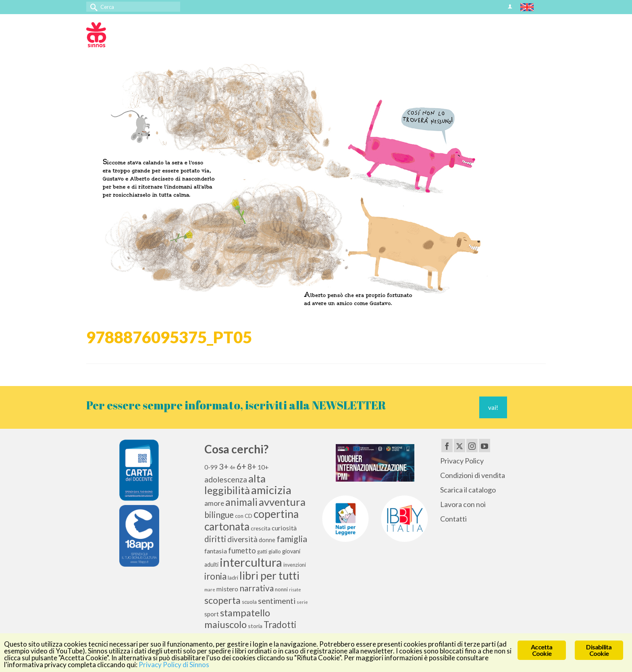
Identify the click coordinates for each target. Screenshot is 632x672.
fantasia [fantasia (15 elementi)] (216, 551)
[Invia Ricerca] (92, 7)
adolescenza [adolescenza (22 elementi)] (226, 479)
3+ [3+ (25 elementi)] (224, 466)
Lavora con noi (463, 504)
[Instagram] (472, 445)
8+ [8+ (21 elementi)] (252, 467)
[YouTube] (484, 445)
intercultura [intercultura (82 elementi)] (251, 562)
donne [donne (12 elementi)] (267, 540)
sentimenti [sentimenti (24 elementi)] (277, 601)
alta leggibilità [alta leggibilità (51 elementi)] (235, 484)
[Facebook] (447, 445)
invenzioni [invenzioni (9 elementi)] (295, 565)
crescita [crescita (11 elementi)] (261, 528)
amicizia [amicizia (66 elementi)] (271, 490)
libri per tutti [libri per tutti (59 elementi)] (269, 576)
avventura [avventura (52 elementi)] (282, 502)
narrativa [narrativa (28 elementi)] (257, 588)
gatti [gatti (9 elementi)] (262, 552)
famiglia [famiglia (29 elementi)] (292, 539)
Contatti (453, 519)
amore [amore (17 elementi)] (214, 503)
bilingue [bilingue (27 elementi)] (219, 515)
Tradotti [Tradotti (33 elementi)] (280, 625)
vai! (493, 407)
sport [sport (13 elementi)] (212, 614)
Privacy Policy (462, 461)
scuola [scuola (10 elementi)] (249, 602)
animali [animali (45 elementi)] (241, 502)
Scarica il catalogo (468, 490)
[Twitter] (459, 445)
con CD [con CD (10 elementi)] (244, 516)
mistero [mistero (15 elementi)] (227, 589)
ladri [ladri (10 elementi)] (233, 578)
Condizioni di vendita (473, 475)
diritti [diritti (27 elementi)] (215, 539)
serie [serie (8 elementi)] (302, 602)
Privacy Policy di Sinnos (174, 665)
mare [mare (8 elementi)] (210, 590)
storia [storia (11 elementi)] (255, 626)
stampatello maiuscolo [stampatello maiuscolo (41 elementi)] (237, 618)
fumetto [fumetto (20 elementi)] (242, 551)
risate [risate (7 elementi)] (295, 590)
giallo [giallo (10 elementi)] (275, 551)
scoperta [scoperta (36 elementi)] (222, 600)
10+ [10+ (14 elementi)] (263, 467)
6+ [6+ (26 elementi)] (241, 466)
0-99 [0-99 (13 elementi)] (211, 467)
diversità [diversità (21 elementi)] (242, 539)
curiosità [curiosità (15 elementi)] (284, 528)
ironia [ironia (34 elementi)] (215, 576)
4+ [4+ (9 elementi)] (233, 468)
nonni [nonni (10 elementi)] (281, 589)
